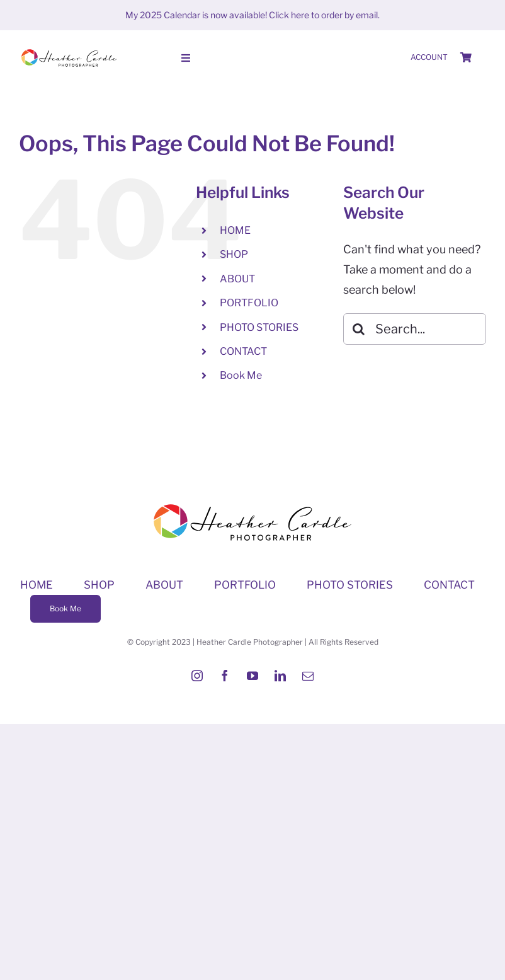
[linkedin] (280, 676)
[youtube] (252, 676)
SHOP (234, 254)
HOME (235, 230)
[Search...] (415, 329)
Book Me (241, 375)
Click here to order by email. (324, 15)
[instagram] (197, 676)
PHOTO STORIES (259, 327)
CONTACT (243, 351)
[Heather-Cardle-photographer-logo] (69, 50)
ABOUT (237, 279)
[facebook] (225, 676)
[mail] (308, 676)
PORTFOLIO (249, 303)
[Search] (359, 329)
